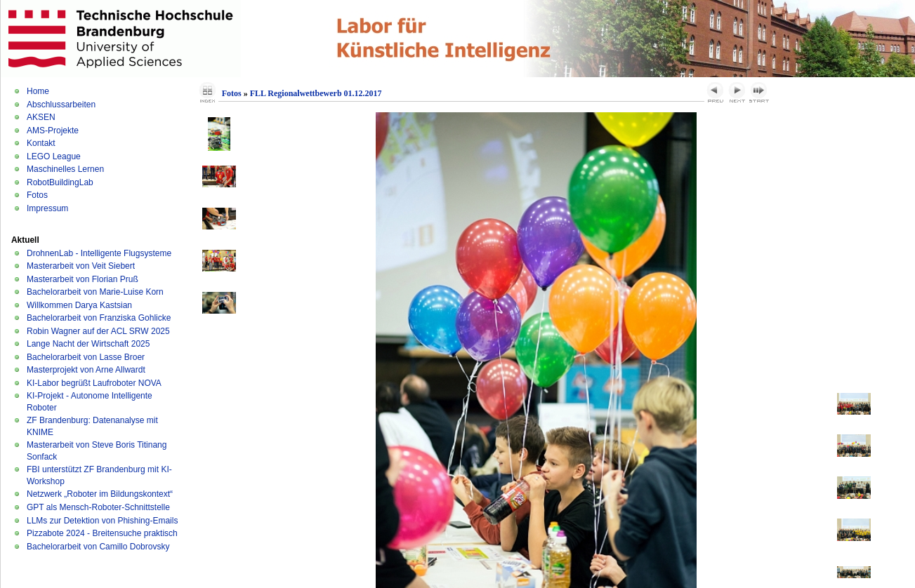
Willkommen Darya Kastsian (79, 305)
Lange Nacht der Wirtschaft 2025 (88, 344)
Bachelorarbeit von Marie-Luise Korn (95, 292)
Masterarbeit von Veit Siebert (81, 266)
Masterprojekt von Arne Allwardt (86, 370)
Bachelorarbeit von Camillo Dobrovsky (98, 547)
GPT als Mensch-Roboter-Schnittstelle (98, 507)
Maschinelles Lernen (65, 169)
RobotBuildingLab (60, 182)
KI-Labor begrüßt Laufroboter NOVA (94, 383)
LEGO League (54, 156)
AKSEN (41, 117)
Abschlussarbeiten (61, 105)
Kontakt (41, 143)
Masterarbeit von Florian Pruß (83, 279)
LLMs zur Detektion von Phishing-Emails (102, 521)
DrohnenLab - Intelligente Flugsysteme (99, 253)
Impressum (47, 208)
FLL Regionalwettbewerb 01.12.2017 (316, 93)
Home (38, 91)
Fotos (37, 195)
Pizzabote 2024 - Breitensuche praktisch (102, 533)
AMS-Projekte (53, 131)
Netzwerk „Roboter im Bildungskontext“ (100, 494)
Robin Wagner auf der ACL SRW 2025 (98, 331)
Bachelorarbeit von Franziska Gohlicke (99, 318)
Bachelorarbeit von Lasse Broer (86, 357)
